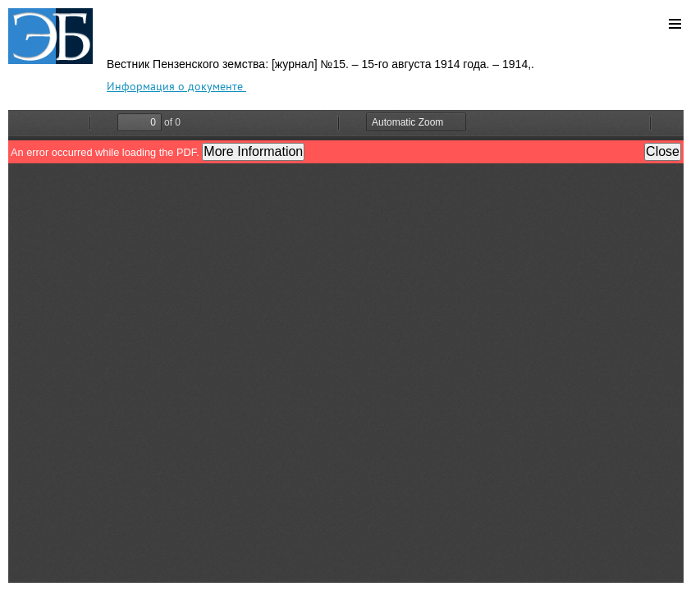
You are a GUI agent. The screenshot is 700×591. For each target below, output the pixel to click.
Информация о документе (176, 86)
